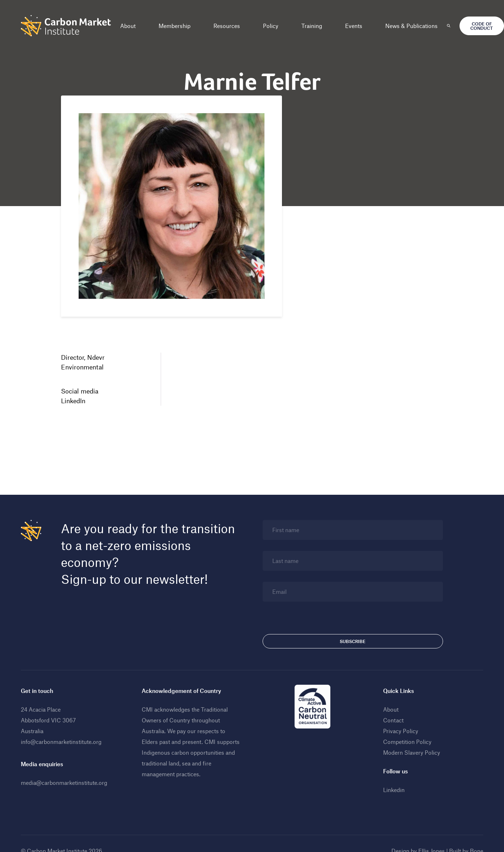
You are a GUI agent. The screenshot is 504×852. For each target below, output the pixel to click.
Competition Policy (407, 742)
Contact (393, 720)
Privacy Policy (401, 731)
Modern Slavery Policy (412, 752)
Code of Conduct (482, 26)
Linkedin (394, 790)
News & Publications (411, 26)
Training (312, 26)
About (128, 26)
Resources (227, 26)
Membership (175, 26)
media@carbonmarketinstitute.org (64, 783)
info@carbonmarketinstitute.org (61, 742)
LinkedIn (73, 401)
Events (354, 26)
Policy (271, 26)
